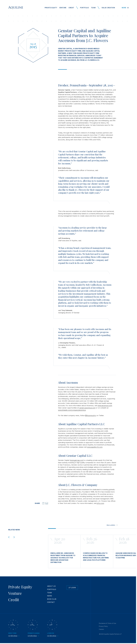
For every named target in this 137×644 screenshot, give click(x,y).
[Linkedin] (43, 503)
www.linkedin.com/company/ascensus (72, 410)
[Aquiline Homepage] (16, 8)
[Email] (47, 503)
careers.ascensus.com (87, 408)
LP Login (72, 588)
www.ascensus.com (105, 406)
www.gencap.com (77, 460)
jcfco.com (100, 503)
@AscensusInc (91, 415)
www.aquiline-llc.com (95, 447)
